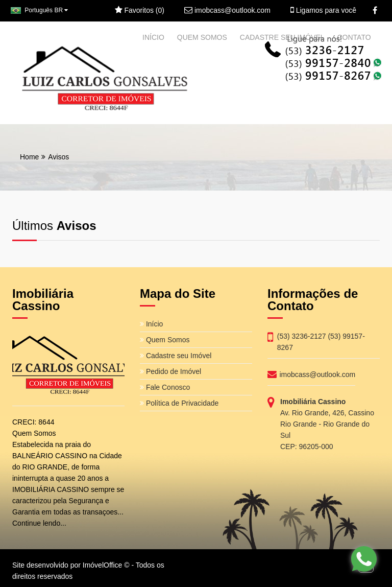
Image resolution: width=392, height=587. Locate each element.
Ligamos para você (323, 10)
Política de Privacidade (179, 403)
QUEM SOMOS (202, 37)
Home (29, 157)
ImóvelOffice (103, 565)
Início (151, 324)
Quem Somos (165, 340)
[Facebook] (375, 11)
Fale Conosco (165, 387)
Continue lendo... (39, 523)
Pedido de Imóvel (170, 371)
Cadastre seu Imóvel (176, 356)
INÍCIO (153, 37)
